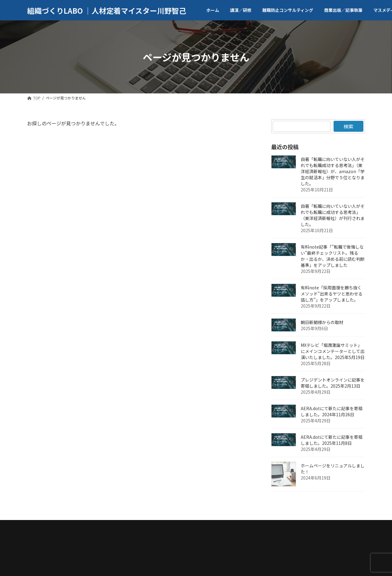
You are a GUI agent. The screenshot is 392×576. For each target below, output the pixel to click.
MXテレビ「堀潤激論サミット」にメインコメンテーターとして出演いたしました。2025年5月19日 (333, 351)
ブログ (254, 527)
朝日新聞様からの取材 (322, 322)
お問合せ (283, 527)
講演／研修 (117, 527)
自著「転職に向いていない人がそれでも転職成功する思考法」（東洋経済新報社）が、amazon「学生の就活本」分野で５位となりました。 (333, 171)
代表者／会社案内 (75, 527)
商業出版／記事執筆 (161, 527)
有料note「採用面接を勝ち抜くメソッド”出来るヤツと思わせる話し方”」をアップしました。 (332, 294)
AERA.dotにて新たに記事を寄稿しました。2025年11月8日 (332, 440)
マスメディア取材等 (213, 527)
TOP (39, 527)
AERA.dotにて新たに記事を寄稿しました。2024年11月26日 (332, 411)
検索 (348, 126)
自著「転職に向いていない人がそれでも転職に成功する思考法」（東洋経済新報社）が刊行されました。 (333, 215)
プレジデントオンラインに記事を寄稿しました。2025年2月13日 (333, 383)
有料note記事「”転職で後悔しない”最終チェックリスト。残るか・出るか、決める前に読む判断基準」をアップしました (333, 256)
